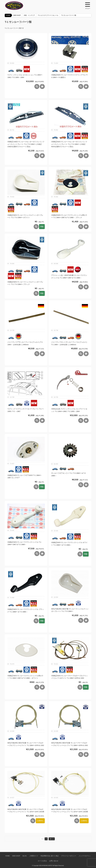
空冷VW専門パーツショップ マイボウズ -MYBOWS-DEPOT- (17, 6)
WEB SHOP (17, 15)
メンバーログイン (85, 856)
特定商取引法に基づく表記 (50, 856)
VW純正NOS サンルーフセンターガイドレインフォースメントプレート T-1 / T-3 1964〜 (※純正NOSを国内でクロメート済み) (69, 144)
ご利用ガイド (34, 856)
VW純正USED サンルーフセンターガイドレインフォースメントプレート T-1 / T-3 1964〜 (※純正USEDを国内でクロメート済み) (26, 144)
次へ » (52, 839)
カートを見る (42, 861)
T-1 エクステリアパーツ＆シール (48, 15)
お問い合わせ (54, 861)
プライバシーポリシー (69, 856)
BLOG (25, 856)
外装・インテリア (29, 15)
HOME (8, 15)
